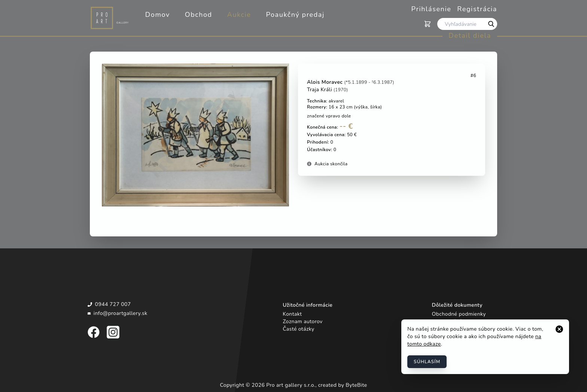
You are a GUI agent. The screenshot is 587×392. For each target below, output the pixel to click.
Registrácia (477, 9)
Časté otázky (298, 329)
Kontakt (292, 314)
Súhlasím (427, 362)
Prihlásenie (431, 9)
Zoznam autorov (302, 321)
